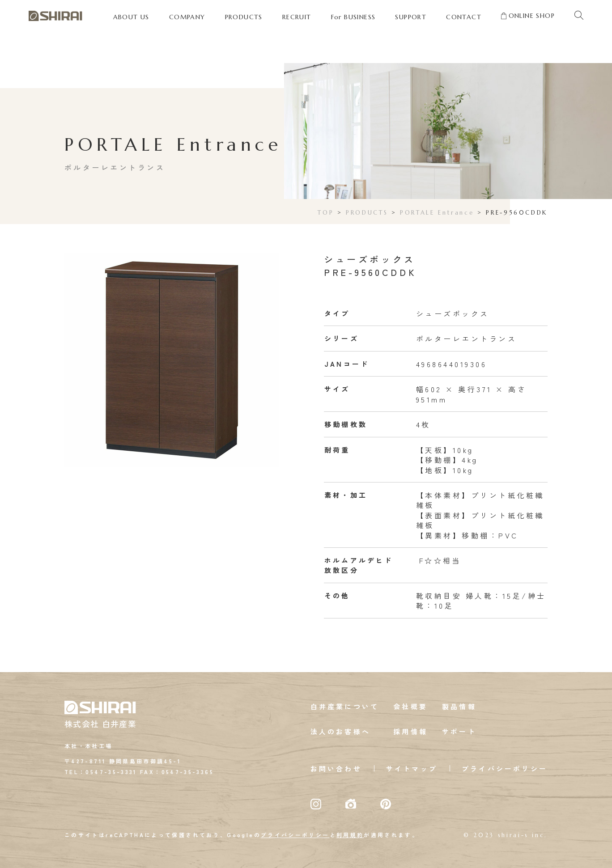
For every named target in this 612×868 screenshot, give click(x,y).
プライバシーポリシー (505, 768)
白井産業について (345, 706)
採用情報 (410, 731)
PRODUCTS (367, 213)
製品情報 (459, 706)
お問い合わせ (336, 768)
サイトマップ (412, 768)
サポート (459, 731)
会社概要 (410, 706)
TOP (326, 213)
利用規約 (350, 835)
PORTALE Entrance (437, 213)
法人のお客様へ (340, 731)
